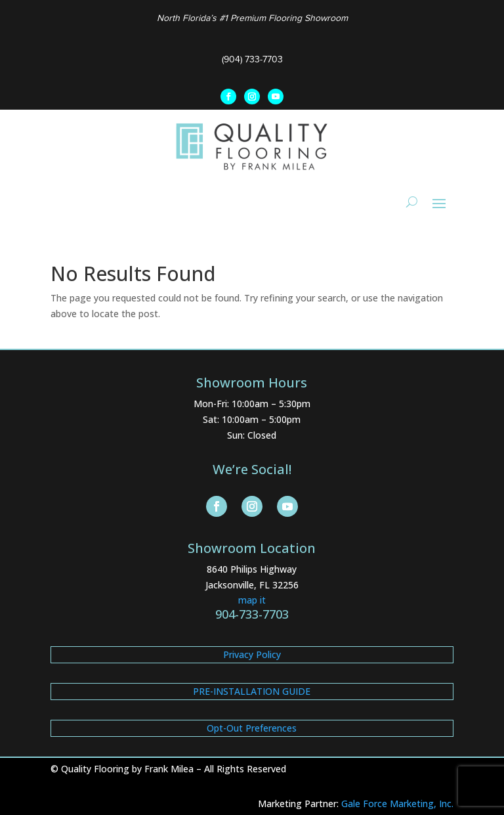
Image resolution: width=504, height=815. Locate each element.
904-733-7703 (252, 614)
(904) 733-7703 (252, 59)
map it (252, 600)
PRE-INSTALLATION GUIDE (252, 691)
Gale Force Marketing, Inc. (397, 804)
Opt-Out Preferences (252, 728)
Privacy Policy (252, 654)
